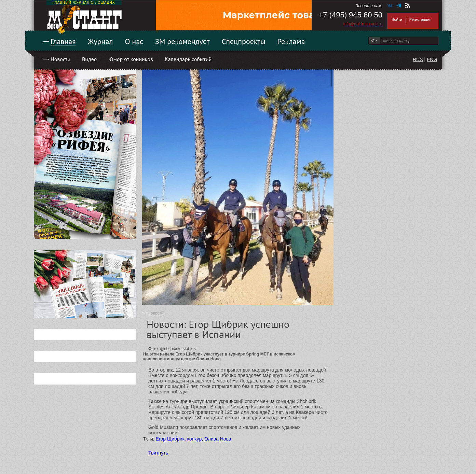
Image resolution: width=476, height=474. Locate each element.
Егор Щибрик (170, 439)
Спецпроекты (244, 41)
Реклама (291, 41)
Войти (397, 19)
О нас (134, 41)
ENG (432, 59)
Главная (63, 41)
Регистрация (420, 19)
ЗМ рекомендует (182, 41)
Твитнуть (158, 453)
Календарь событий (188, 59)
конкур (194, 439)
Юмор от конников (131, 59)
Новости (60, 59)
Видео (89, 59)
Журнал (100, 41)
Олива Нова (218, 439)
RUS (418, 59)
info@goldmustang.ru (363, 24)
